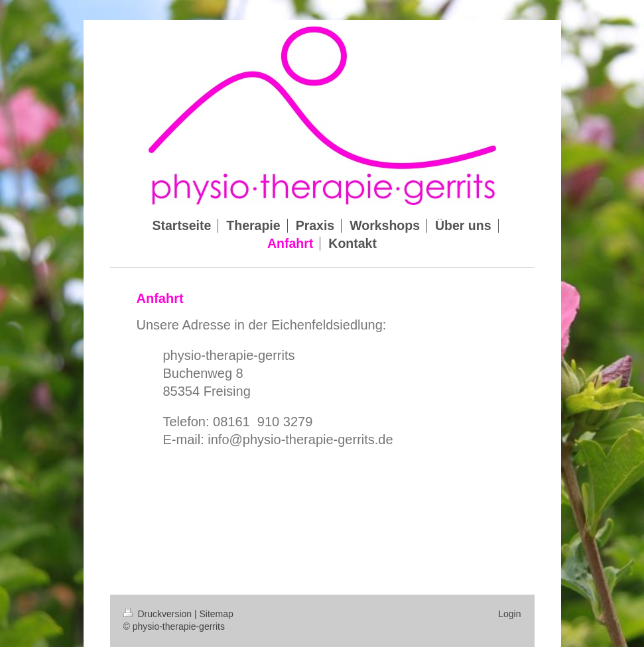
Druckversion (159, 614)
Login (509, 614)
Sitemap (217, 614)
